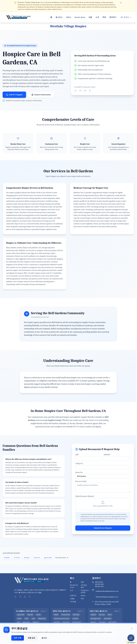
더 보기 (44, 611)
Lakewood (37, 558)
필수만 (44, 638)
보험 (90, 17)
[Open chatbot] (131, 638)
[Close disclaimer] (121, 3)
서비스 (69, 17)
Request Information (41, 95)
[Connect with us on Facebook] (80, 91)
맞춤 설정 (32, 638)
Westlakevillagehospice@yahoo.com (107, 597)
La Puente (17, 558)
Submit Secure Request (103, 528)
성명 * (77, 455)
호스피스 (59, 17)
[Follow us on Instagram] (85, 91)
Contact (83, 596)
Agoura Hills (48, 558)
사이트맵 (73, 602)
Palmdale (7, 558)
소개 (97, 17)
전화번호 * (107, 455)
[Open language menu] (126, 17)
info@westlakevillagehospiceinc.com (107, 591)
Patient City (79, 472)
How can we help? (81, 481)
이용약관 (73, 596)
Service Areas (80, 17)
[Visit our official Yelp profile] (76, 91)
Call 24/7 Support (14, 95)
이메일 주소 (79, 463)
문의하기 (113, 17)
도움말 (72, 599)
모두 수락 (18, 638)
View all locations (62, 558)
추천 (104, 17)
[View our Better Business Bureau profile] (90, 91)
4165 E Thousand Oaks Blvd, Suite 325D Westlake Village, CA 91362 (107, 603)
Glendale (27, 558)
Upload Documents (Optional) (85, 496)
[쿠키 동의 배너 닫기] (132, 628)
